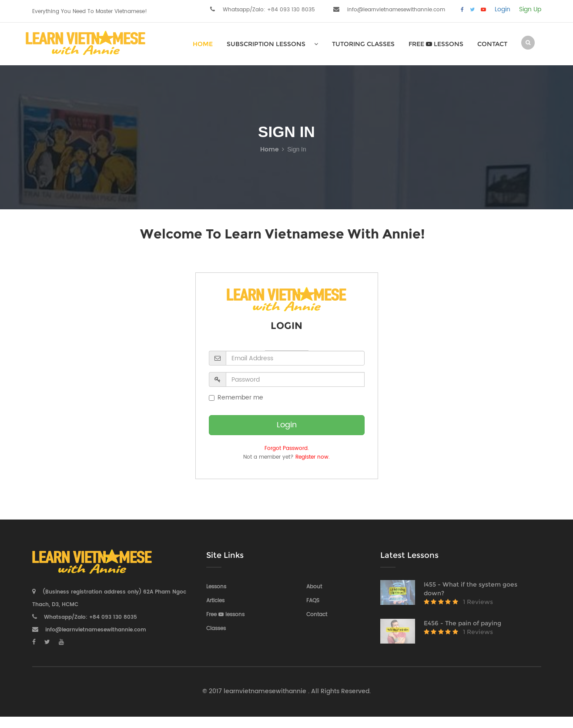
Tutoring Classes (363, 44)
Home (270, 149)
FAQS (313, 601)
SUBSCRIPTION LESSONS (272, 44)
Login (503, 10)
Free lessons (436, 44)
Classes (216, 629)
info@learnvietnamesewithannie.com (396, 10)
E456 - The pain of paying (462, 623)
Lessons (216, 587)
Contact (492, 44)
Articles (215, 601)
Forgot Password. (287, 448)
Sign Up (530, 10)
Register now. (313, 457)
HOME (203, 44)
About (314, 587)
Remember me (236, 398)
